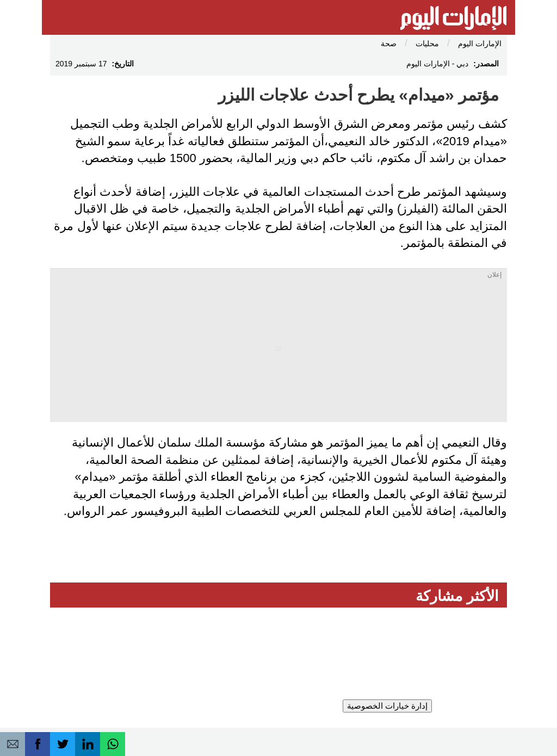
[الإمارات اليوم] (453, 18)
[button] (13, 744)
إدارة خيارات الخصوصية (387, 706)
